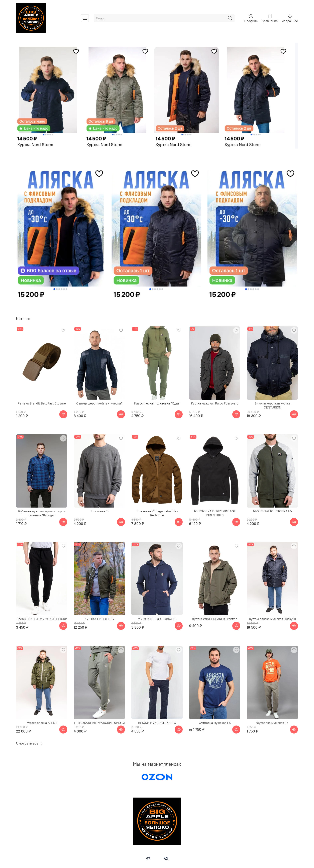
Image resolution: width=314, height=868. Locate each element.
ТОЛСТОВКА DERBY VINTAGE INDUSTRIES (215, 513)
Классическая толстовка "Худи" (157, 403)
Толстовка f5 (99, 511)
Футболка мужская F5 (215, 723)
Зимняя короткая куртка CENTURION (272, 405)
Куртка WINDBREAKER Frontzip (215, 619)
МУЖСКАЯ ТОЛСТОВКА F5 (272, 511)
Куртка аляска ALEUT (42, 723)
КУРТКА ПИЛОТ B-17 (99, 619)
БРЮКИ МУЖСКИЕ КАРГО (157, 723)
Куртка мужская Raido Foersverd (215, 403)
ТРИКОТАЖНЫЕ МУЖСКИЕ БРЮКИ (42, 619)
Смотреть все (30, 743)
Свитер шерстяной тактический (99, 403)
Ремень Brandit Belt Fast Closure (42, 403)
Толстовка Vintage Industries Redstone (157, 513)
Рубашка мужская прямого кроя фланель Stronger (42, 513)
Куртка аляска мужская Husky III (272, 619)
